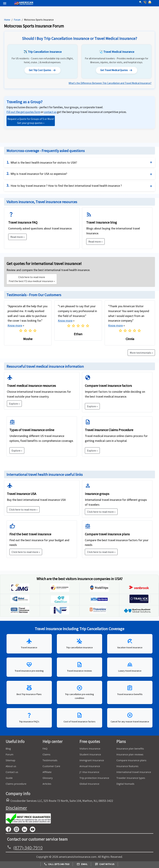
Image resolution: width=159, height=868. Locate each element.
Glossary (48, 779)
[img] (20, 592)
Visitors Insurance (90, 750)
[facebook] (10, 830)
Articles (47, 785)
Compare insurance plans (131, 761)
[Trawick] (139, 603)
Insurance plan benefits (130, 750)
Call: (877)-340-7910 (57, 864)
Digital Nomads (125, 785)
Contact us (12, 773)
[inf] (60, 614)
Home (7, 20)
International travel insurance (134, 773)
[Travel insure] (20, 614)
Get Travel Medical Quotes (117, 71)
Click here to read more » (23, 510)
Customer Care (51, 767)
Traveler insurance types (131, 779)
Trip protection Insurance (94, 779)
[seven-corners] (60, 592)
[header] (4, 3)
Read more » (17, 238)
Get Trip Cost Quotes (43, 71)
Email (82, 864)
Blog (8, 750)
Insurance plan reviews (130, 755)
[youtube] (18, 830)
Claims (46, 755)
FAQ (45, 750)
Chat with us (105, 864)
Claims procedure (16, 785)
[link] (50, 113)
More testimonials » (141, 353)
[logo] (16, 0)
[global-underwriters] (20, 603)
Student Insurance (90, 755)
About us (11, 767)
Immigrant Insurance (92, 761)
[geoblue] (60, 603)
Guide (9, 779)
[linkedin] (26, 830)
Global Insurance (89, 785)
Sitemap (10, 761)
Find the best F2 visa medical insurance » (32, 280)
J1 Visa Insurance (89, 773)
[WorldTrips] (99, 592)
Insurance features (127, 767)
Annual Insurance (90, 767)
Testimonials (50, 761)
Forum (17, 20)
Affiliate (47, 773)
